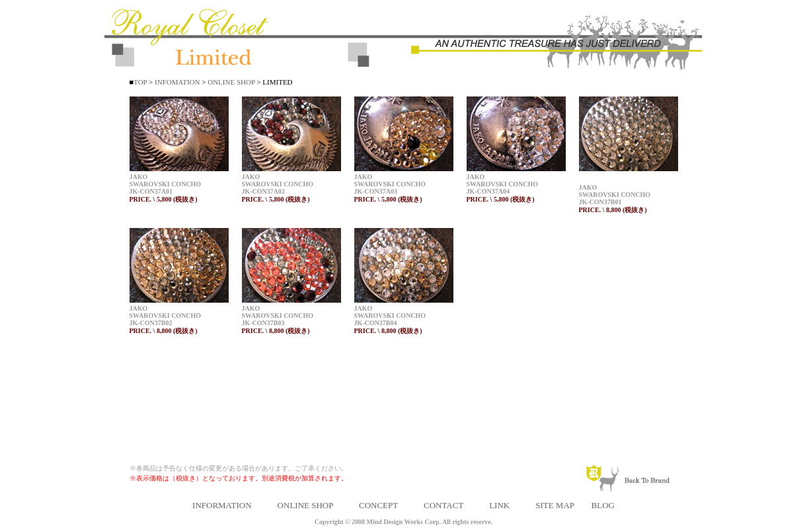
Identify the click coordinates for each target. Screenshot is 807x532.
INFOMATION (176, 82)
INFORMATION (222, 505)
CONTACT (443, 505)
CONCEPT (378, 505)
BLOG (603, 505)
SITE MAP (555, 505)
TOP (140, 82)
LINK (499, 505)
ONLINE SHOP (231, 82)
